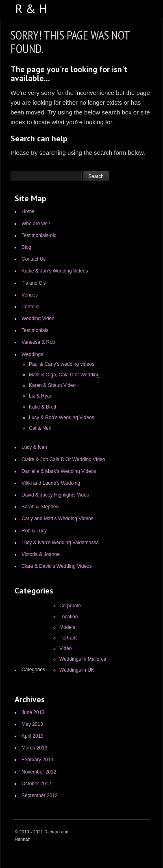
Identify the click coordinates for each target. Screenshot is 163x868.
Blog (26, 247)
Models (67, 627)
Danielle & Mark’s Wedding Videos (59, 471)
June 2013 (33, 712)
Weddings (32, 354)
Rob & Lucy (34, 531)
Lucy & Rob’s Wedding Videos (62, 418)
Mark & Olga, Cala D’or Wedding (64, 375)
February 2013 (37, 760)
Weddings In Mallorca (83, 659)
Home (28, 211)
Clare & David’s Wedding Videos (57, 566)
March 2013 (34, 748)
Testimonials (35, 330)
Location (68, 617)
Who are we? (36, 224)
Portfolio (30, 307)
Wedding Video (38, 319)
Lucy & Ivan (34, 447)
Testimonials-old (39, 235)
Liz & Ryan (41, 396)
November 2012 (39, 772)
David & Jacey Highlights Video (55, 495)
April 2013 (33, 736)
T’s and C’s (34, 283)
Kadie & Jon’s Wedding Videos (55, 271)
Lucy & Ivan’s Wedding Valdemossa (60, 543)
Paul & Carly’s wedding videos (62, 364)
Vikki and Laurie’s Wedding (51, 483)
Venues (30, 295)
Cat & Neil (40, 428)
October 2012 (36, 784)
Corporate (70, 606)
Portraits (68, 638)
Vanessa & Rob (38, 342)
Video (65, 648)
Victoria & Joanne (41, 554)
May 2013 (32, 724)
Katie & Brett (42, 407)
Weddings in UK (77, 670)
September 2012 (40, 795)
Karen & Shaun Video (52, 385)
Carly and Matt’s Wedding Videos (58, 519)
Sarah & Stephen (40, 507)
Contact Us (34, 259)
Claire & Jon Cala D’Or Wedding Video (63, 459)
